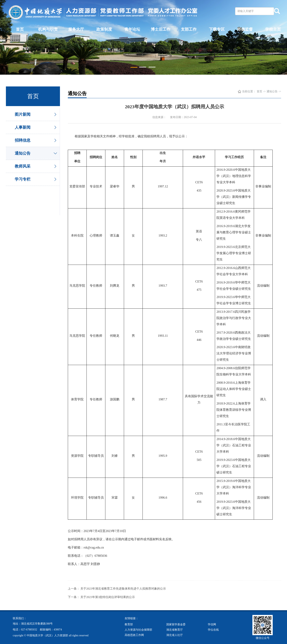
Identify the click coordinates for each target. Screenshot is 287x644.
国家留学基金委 (176, 624)
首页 (20, 29)
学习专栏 (23, 179)
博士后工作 (161, 29)
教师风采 (23, 166)
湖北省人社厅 (175, 635)
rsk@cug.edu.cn (94, 547)
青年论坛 (132, 29)
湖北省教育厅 (175, 629)
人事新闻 (23, 127)
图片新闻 (23, 114)
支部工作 (189, 29)
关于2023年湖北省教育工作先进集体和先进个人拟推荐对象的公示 (123, 589)
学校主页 (273, 29)
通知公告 (23, 153)
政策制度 (104, 29)
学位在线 (213, 629)
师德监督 (245, 29)
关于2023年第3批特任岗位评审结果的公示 (108, 597)
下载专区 (217, 29)
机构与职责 (48, 29)
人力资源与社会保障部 (138, 629)
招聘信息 (23, 140)
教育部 (129, 624)
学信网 (212, 624)
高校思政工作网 (134, 635)
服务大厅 (76, 29)
